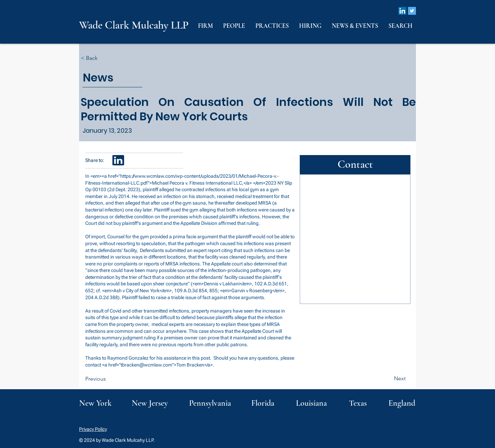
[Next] (388, 379)
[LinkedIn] (402, 11)
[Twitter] (412, 11)
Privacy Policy (93, 429)
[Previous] (108, 379)
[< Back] (103, 58)
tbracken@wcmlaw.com (146, 365)
